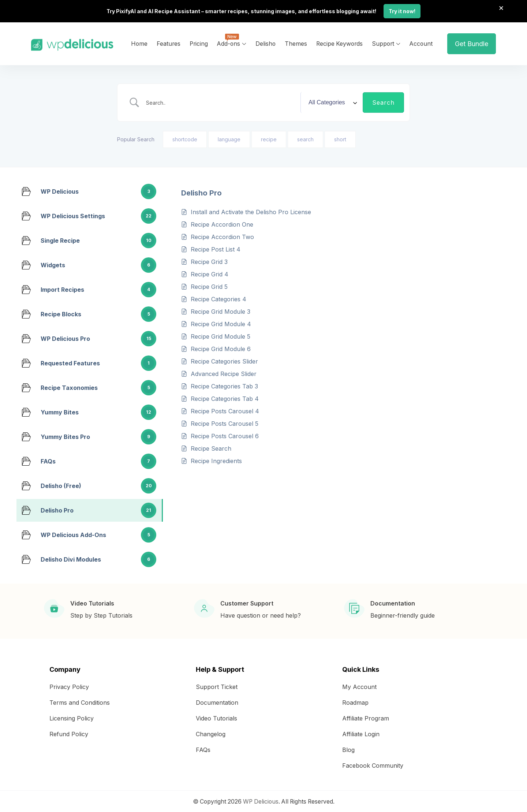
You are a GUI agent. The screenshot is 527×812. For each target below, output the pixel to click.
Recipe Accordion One (222, 224)
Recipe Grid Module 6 (221, 348)
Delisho (266, 43)
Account (421, 43)
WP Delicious (261, 801)
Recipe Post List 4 (216, 249)
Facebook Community (373, 765)
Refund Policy (69, 733)
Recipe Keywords (339, 43)
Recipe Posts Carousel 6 (225, 435)
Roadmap (355, 702)
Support (383, 43)
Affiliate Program (366, 718)
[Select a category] (332, 102)
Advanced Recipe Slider (224, 373)
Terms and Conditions (80, 702)
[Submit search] (383, 102)
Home (139, 43)
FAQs (203, 749)
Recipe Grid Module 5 (220, 336)
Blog (348, 749)
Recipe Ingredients (216, 460)
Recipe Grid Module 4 (221, 323)
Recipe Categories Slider (224, 361)
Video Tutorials (216, 718)
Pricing (199, 43)
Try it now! (402, 11)
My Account (359, 686)
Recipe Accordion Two (222, 236)
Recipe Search (211, 448)
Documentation (217, 702)
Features (169, 43)
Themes (296, 43)
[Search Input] (221, 102)
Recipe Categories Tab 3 (224, 385)
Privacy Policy (69, 686)
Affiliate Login (361, 733)
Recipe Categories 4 (218, 298)
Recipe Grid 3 (209, 261)
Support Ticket (217, 686)
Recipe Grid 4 (210, 273)
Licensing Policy (72, 718)
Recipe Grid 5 (209, 286)
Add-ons (229, 43)
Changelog (211, 733)
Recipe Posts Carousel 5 (225, 423)
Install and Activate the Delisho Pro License (251, 211)
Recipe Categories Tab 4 (225, 398)
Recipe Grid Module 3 (220, 311)
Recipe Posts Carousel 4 (225, 410)
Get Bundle (472, 43)
